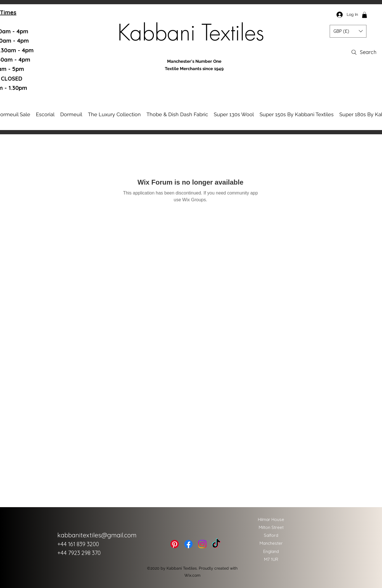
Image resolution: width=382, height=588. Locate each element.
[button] (364, 15)
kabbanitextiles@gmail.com (97, 535)
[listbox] (348, 31)
